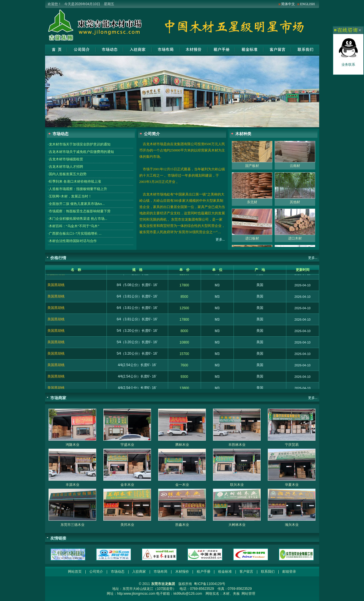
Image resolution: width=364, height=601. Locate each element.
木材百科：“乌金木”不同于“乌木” (74, 226)
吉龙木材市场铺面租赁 (66, 159)
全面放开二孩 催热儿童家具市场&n (77, 204)
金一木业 (182, 485)
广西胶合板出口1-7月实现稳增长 (75, 233)
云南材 (295, 169)
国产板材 (252, 169)
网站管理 (248, 594)
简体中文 (288, 4)
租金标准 (249, 49)
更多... (220, 239)
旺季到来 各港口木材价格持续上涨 (75, 181)
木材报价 (194, 49)
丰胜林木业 (237, 445)
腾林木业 (182, 445)
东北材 (252, 206)
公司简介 (82, 49)
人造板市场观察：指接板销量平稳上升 (78, 189)
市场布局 (166, 49)
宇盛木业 (127, 445)
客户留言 (277, 49)
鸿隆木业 (73, 445)
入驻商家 (137, 49)
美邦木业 (127, 525)
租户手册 (221, 49)
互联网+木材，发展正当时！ (70, 196)
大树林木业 (237, 525)
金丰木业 (127, 485)
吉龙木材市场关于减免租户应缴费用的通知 (81, 152)
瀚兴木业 (292, 525)
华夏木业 (292, 485)
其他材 (295, 206)
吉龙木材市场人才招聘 (66, 167)
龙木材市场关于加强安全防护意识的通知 (80, 144)
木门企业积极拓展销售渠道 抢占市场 (78, 219)
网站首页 (56, 49)
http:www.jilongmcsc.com (136, 594)
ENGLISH (307, 4)
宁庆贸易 (292, 445)
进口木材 (295, 242)
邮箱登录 (289, 572)
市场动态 (110, 49)
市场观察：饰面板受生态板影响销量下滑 (80, 211)
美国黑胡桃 (56, 277)
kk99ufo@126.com (188, 594)
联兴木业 (237, 485)
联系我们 (305, 49)
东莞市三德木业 (73, 525)
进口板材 (252, 242)
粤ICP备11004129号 (209, 584)
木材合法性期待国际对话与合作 (73, 241)
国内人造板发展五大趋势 (68, 174)
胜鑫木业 (182, 525)
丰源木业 (73, 485)
